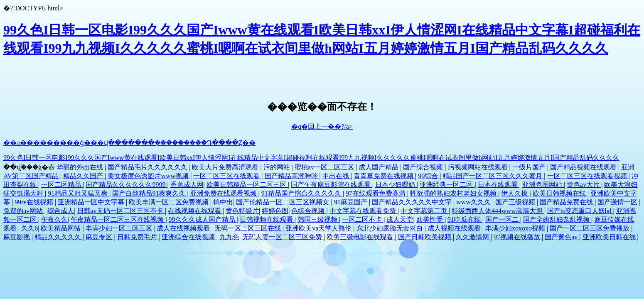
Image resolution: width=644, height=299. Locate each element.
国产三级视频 (516, 202)
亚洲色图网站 (543, 185)
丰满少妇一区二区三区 (120, 228)
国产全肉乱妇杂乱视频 (557, 219)
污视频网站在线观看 (479, 167)
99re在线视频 (34, 202)
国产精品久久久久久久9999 (126, 185)
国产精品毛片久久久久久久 (148, 167)
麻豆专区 (100, 237)
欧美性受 (430, 219)
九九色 (229, 237)
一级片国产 (530, 167)
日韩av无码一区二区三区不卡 (121, 211)
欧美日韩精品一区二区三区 (247, 185)
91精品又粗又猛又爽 (79, 193)
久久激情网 (473, 237)
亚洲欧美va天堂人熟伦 (319, 228)
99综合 (429, 176)
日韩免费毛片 (138, 237)
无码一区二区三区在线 (248, 228)
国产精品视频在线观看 (584, 167)
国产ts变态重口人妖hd (580, 211)
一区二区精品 (62, 185)
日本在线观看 (499, 185)
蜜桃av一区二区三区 (325, 167)
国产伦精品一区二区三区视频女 (283, 202)
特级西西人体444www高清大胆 (498, 211)
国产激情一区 (618, 202)
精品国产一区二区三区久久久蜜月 (493, 176)
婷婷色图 (275, 211)
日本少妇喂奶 (396, 185)
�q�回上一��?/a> (322, 126)
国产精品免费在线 (567, 202)
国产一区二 (503, 219)
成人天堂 (400, 219)
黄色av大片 (584, 185)
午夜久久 (54, 219)
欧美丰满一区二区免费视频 (170, 202)
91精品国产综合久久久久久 (302, 193)
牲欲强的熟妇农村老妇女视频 (454, 193)
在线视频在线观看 (195, 211)
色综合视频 (309, 211)
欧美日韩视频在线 (560, 193)
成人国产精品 (379, 167)
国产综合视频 (424, 167)
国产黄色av (562, 237)
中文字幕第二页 (425, 211)
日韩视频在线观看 (267, 219)
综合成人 (61, 211)
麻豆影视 (17, 237)
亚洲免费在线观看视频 (224, 193)
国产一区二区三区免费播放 (590, 228)
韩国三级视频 (318, 219)
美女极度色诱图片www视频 (149, 176)
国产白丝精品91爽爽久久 (150, 193)
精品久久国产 (84, 176)
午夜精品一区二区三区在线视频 (118, 219)
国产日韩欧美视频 (425, 237)
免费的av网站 (24, 211)
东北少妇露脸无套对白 (391, 228)
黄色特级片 (242, 211)
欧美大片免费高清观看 (226, 167)
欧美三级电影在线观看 (361, 237)
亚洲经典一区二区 (447, 185)
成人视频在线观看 (455, 228)
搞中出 (223, 202)
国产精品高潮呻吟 (292, 176)
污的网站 (278, 167)
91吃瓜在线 (465, 219)
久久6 (29, 228)
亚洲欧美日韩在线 (610, 237)
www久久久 (474, 202)
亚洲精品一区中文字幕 (92, 202)
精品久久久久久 (59, 237)
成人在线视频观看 (184, 228)
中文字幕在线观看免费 (364, 211)
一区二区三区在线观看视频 (588, 176)
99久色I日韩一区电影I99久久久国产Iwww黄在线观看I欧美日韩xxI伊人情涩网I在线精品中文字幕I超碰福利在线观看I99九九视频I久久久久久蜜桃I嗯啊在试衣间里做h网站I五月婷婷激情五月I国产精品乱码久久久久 (311, 158)
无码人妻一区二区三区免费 (283, 237)
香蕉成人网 (187, 185)
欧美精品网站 (61, 228)
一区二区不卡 (363, 219)
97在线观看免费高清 (376, 193)
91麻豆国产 (351, 202)
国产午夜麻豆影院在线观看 (332, 185)
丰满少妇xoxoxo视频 (516, 228)
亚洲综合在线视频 (189, 237)
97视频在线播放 (518, 237)
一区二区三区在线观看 (227, 176)
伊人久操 (515, 193)
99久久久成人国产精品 (203, 219)
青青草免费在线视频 (384, 176)
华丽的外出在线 (81, 167)
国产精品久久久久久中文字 (413, 202)
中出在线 (337, 176)
